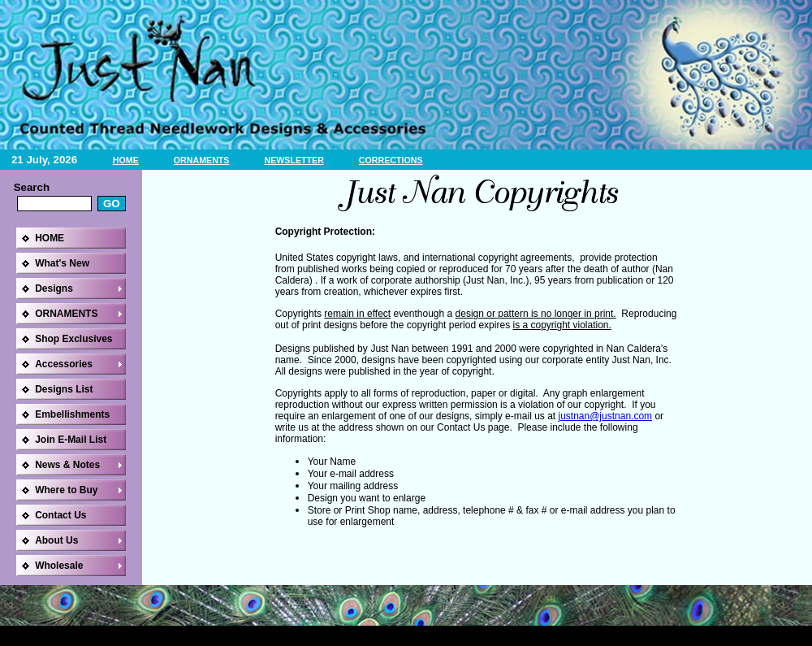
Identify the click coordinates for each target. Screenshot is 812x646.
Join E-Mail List (71, 440)
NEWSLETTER (294, 160)
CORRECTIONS (391, 160)
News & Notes (67, 465)
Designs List (64, 389)
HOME (126, 160)
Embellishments (72, 414)
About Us (56, 540)
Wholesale (59, 566)
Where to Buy (66, 490)
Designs (54, 288)
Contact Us (60, 515)
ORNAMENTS (202, 160)
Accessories (64, 364)
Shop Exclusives (73, 339)
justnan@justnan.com (605, 416)
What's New (62, 263)
